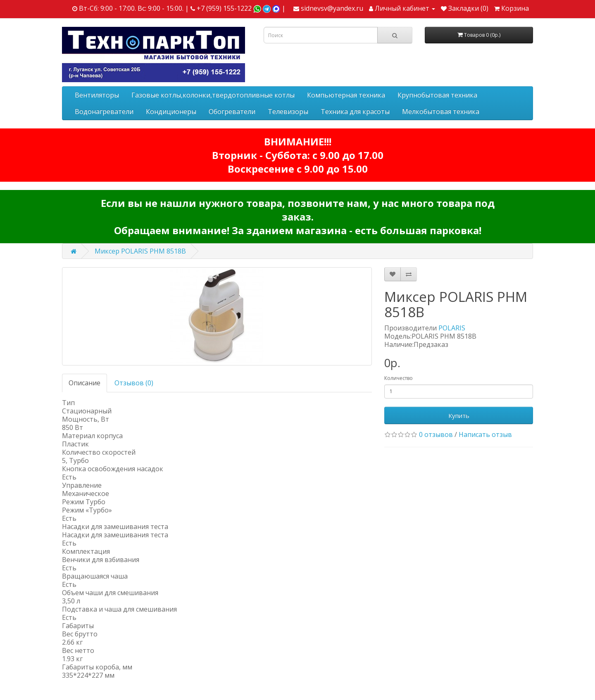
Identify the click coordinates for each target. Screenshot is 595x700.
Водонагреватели (104, 112)
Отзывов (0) (134, 383)
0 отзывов (436, 434)
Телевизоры (288, 112)
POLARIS (452, 328)
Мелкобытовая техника (441, 112)
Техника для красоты (355, 112)
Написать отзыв (485, 434)
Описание (84, 383)
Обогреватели (232, 112)
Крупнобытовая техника (437, 95)
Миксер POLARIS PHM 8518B (140, 251)
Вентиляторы (97, 95)
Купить (459, 415)
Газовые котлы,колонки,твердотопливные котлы (213, 95)
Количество (399, 378)
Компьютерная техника (346, 95)
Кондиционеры (171, 112)
